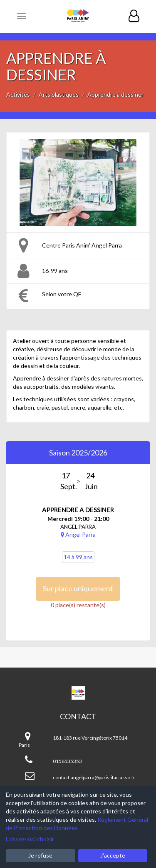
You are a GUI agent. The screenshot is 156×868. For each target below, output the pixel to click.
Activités (18, 94)
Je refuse (40, 855)
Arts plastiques (59, 94)
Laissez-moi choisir (30, 839)
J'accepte (113, 855)
